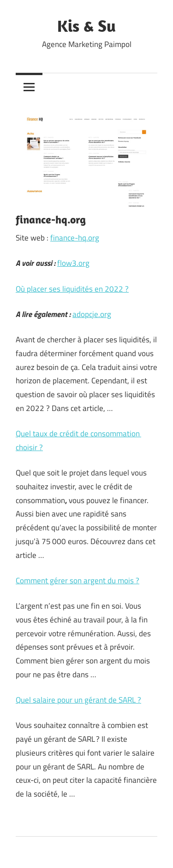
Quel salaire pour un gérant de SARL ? (78, 700)
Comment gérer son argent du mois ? (78, 581)
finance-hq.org (75, 238)
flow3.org (73, 263)
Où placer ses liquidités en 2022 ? (72, 289)
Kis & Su (86, 26)
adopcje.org (92, 314)
